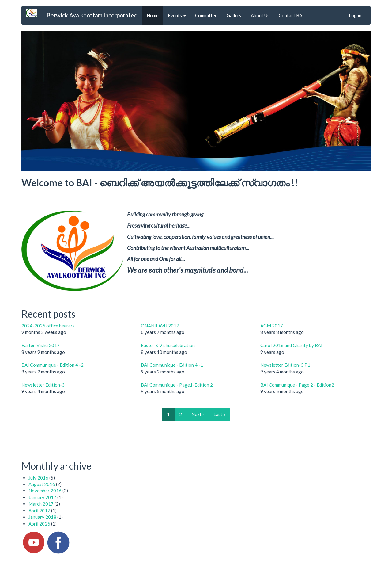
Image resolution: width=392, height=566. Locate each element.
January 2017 (42, 497)
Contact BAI (291, 15)
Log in (355, 15)
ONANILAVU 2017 (160, 326)
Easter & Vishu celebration (168, 345)
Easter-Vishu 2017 (41, 345)
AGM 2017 (272, 326)
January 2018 (42, 517)
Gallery (234, 15)
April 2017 (39, 511)
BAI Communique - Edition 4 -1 (172, 365)
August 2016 (42, 484)
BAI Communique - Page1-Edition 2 (177, 385)
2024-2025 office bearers (48, 326)
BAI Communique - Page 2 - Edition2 (297, 385)
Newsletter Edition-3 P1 (285, 365)
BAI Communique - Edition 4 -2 (53, 365)
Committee (206, 15)
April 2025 (39, 524)
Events (177, 15)
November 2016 (45, 491)
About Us (260, 15)
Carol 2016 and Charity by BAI (291, 345)
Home (153, 15)
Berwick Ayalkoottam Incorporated (92, 15)
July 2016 (38, 478)
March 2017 (41, 504)
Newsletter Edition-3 (43, 385)
